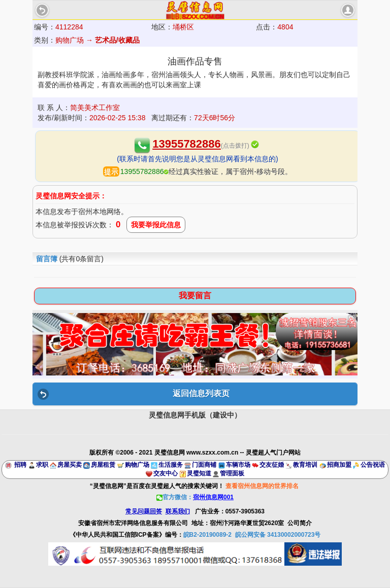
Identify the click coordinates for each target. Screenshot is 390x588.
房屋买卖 (70, 465)
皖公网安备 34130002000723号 (278, 535)
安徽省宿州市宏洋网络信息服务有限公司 (133, 523)
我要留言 (195, 296)
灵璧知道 (199, 473)
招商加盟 (339, 465)
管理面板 (232, 473)
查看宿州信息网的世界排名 (262, 486)
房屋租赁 (103, 465)
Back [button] (42, 10)
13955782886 (187, 144)
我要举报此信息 (156, 225)
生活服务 (171, 465)
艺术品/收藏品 (117, 40)
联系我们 (178, 511)
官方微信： (195, 497)
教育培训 (305, 465)
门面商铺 (204, 465)
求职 (42, 465)
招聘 (20, 465)
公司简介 (300, 523)
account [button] (348, 10)
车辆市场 (238, 465)
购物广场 (137, 465)
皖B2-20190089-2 (207, 535)
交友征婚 (272, 465)
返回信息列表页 (201, 393)
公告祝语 (373, 465)
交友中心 (166, 473)
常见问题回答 (144, 511)
